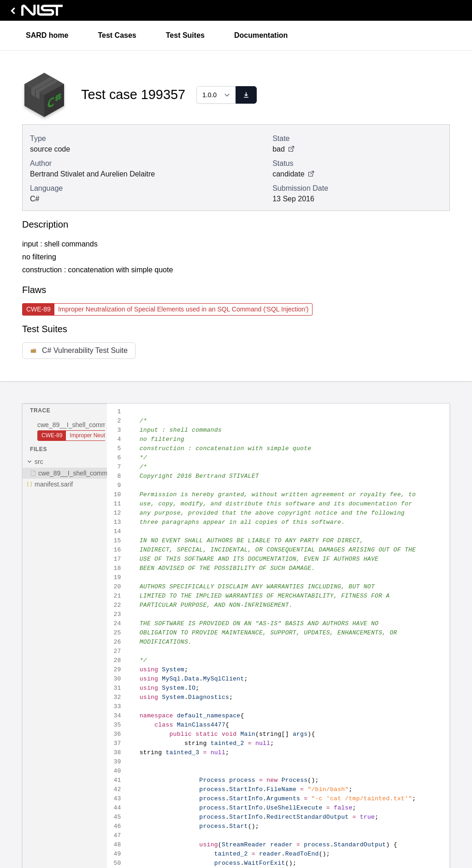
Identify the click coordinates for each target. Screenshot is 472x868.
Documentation (261, 35)
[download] (246, 95)
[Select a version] (216, 95)
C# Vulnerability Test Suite (79, 350)
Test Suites (185, 35)
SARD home (47, 35)
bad (283, 149)
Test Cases (117, 35)
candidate (293, 174)
